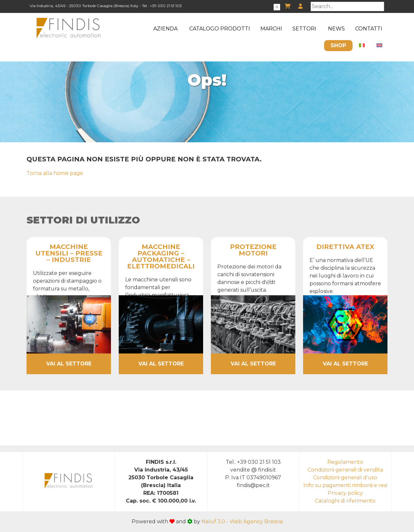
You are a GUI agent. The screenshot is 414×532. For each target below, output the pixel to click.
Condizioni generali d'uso (345, 478)
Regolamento (345, 462)
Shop (338, 45)
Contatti (369, 29)
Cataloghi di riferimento (345, 501)
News (336, 29)
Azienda (165, 29)
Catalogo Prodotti (220, 29)
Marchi (271, 29)
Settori (304, 29)
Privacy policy (345, 493)
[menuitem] (362, 46)
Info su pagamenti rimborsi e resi (345, 485)
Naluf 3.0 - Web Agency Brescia (242, 521)
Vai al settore (69, 364)
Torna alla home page (55, 173)
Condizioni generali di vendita (345, 470)
